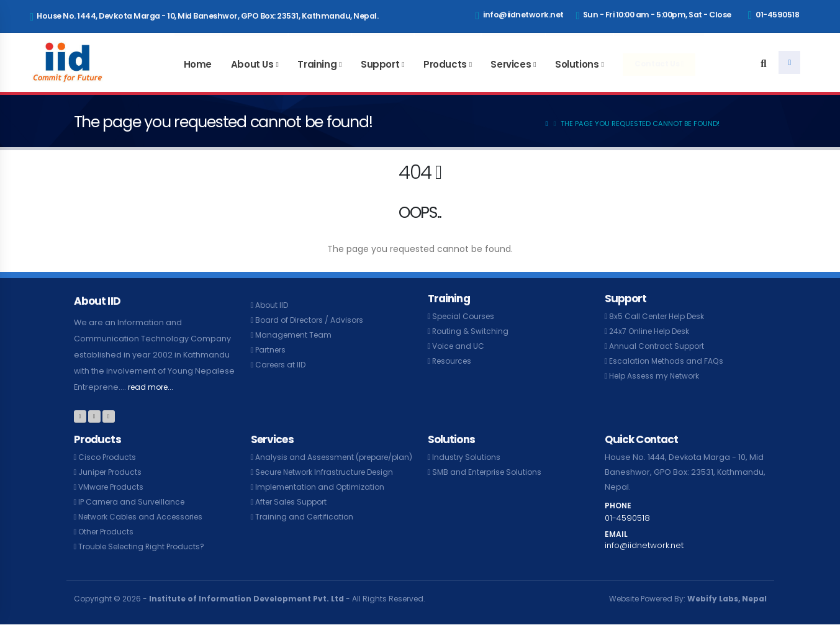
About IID (273, 305)
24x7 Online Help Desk (653, 331)
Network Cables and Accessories (145, 517)
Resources (454, 361)
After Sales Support (294, 517)
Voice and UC (459, 346)
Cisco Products (108, 457)
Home (198, 64)
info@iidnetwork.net (520, 16)
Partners (272, 350)
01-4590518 (774, 15)
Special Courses (465, 316)
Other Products (108, 532)
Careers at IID (282, 365)
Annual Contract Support (658, 346)
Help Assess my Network (657, 376)
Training (317, 64)
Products (445, 64)
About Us (252, 64)
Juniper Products (112, 472)
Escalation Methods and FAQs (668, 361)
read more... (153, 387)
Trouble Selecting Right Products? (145, 546)
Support (380, 64)
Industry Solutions (467, 457)
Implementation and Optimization (323, 502)
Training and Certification (306, 532)
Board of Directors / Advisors (313, 320)
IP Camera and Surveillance (134, 502)
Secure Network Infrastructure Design (330, 487)
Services (511, 64)
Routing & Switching (471, 331)
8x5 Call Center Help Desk (660, 316)
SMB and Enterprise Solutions (490, 472)
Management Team (296, 335)
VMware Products (113, 487)
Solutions (577, 64)
